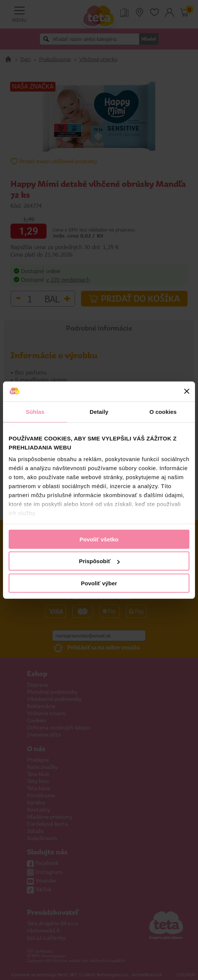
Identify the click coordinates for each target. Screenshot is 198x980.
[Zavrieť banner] (187, 391)
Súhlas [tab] (35, 411)
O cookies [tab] (163, 411)
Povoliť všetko (99, 539)
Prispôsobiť (99, 561)
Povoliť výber (99, 583)
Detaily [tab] (99, 411)
